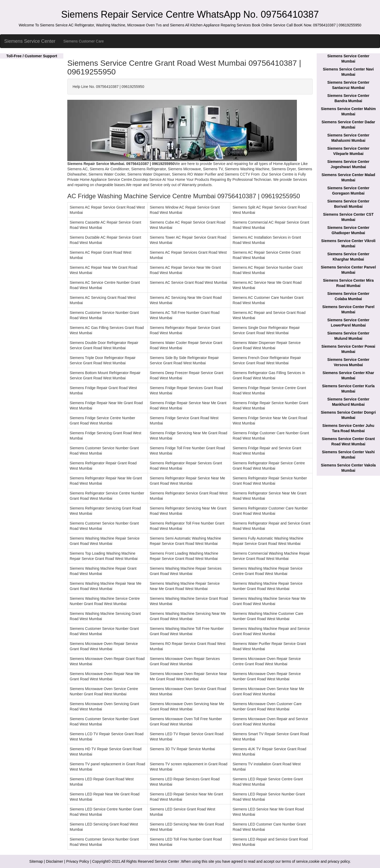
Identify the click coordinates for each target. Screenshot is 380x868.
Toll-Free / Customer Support (32, 56)
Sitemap (36, 861)
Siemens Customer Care (84, 41)
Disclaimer (54, 861)
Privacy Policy (78, 861)
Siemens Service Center (30, 41)
